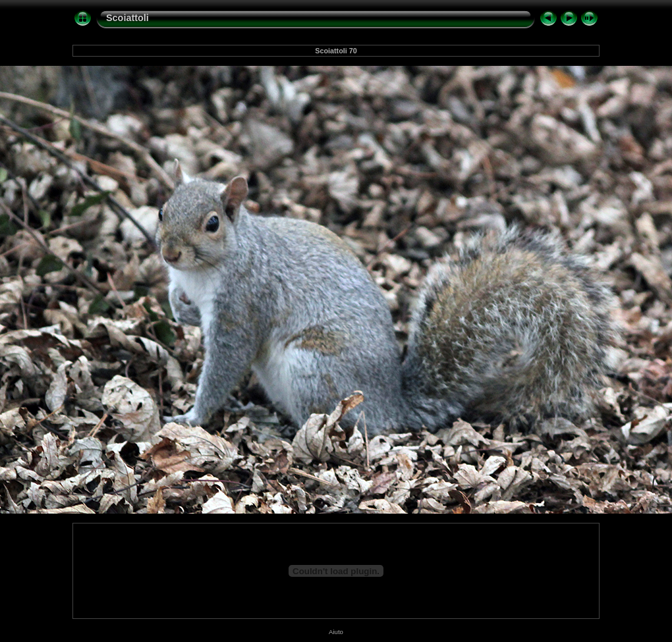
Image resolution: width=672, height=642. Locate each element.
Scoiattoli (127, 18)
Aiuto (336, 632)
